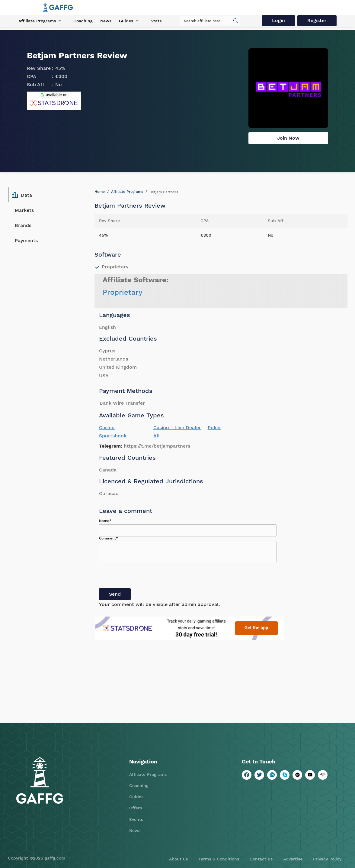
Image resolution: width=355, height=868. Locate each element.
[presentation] (145, 576)
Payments (26, 240)
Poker (214, 428)
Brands (23, 225)
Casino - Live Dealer (177, 428)
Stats (156, 21)
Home (100, 192)
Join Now (288, 138)
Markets (24, 210)
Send (115, 594)
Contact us (261, 859)
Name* (105, 521)
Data (22, 195)
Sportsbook (113, 436)
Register (317, 20)
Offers (136, 808)
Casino (107, 428)
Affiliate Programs (37, 21)
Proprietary (123, 292)
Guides (126, 21)
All (157, 436)
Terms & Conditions (219, 859)
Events (136, 819)
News (106, 21)
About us (178, 859)
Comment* (109, 538)
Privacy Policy (327, 859)
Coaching (83, 21)
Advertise (293, 859)
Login (278, 20)
